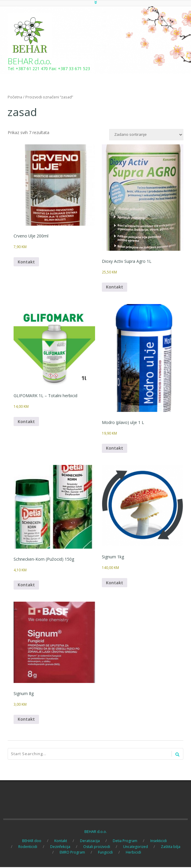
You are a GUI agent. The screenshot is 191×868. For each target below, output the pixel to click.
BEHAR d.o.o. (30, 61)
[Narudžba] (146, 135)
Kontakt (26, 262)
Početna (15, 97)
